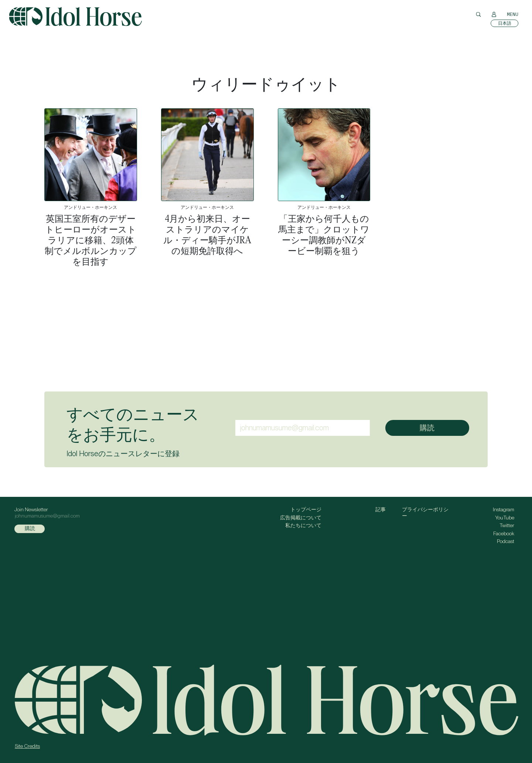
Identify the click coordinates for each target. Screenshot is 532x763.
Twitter (507, 525)
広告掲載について (301, 518)
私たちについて (303, 525)
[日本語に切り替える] (504, 23)
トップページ (306, 509)
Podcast (506, 541)
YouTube (505, 518)
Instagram (504, 509)
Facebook (504, 533)
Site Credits (27, 746)
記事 (381, 509)
